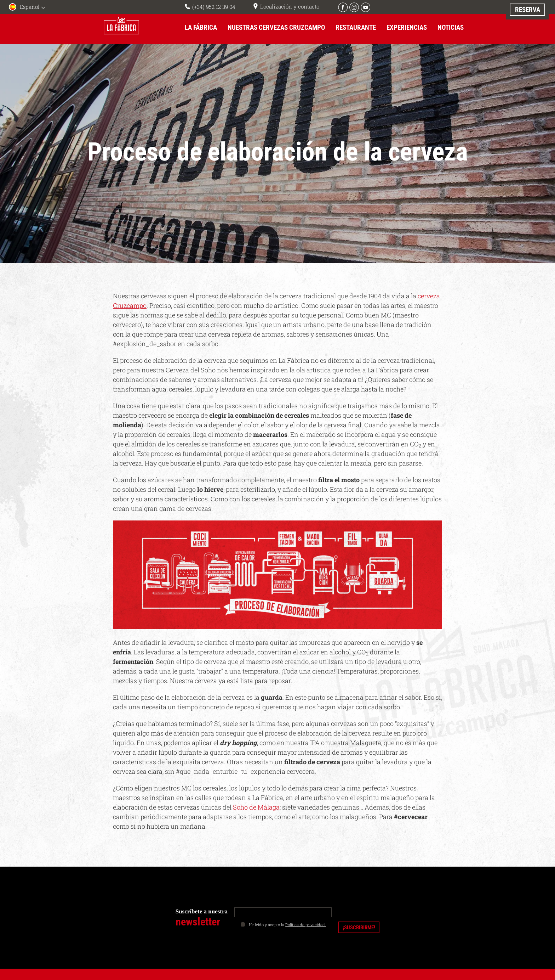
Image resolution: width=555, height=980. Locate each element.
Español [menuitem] (30, 7)
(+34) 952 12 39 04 (214, 7)
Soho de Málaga (256, 807)
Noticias (451, 27)
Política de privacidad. (306, 924)
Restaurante (356, 27)
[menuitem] (28, 8)
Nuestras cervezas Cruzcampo (276, 27)
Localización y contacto (290, 6)
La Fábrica (201, 27)
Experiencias (407, 27)
